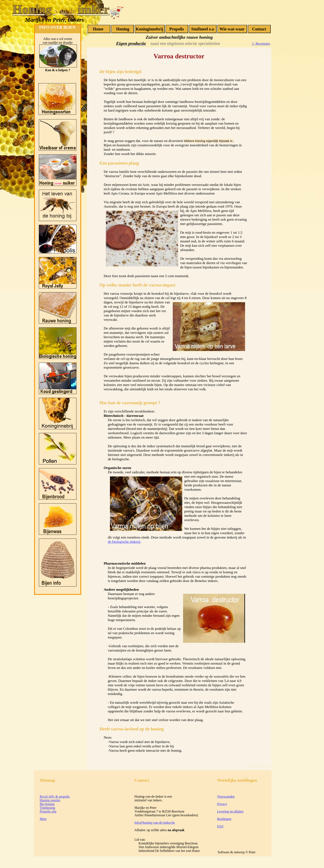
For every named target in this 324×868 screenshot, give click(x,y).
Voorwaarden (226, 796)
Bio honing (47, 804)
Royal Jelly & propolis (55, 796)
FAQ (220, 826)
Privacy (222, 804)
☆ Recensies (261, 43)
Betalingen (224, 819)
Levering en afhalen (230, 811)
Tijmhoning (47, 808)
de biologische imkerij (124, 542)
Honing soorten (50, 800)
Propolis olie (48, 811)
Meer (43, 819)
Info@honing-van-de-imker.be (155, 823)
